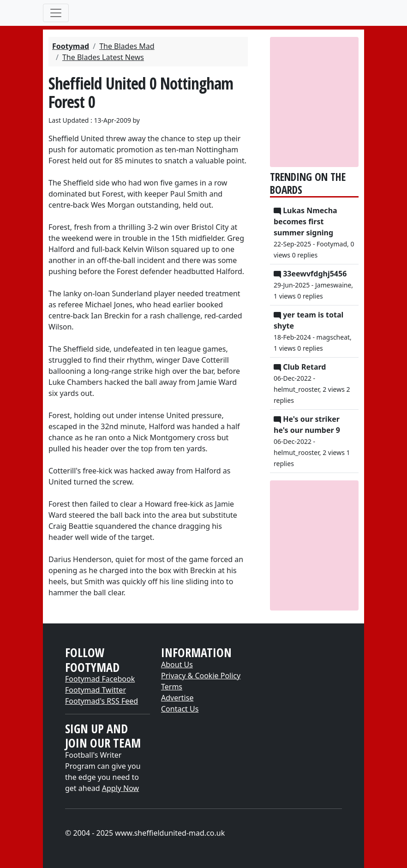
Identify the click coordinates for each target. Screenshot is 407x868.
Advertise (177, 698)
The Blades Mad (127, 46)
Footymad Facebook (100, 679)
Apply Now (120, 788)
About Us (177, 664)
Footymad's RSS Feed (102, 701)
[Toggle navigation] (56, 13)
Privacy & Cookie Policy (201, 676)
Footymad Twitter (96, 690)
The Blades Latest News (103, 57)
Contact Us (180, 709)
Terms (172, 687)
